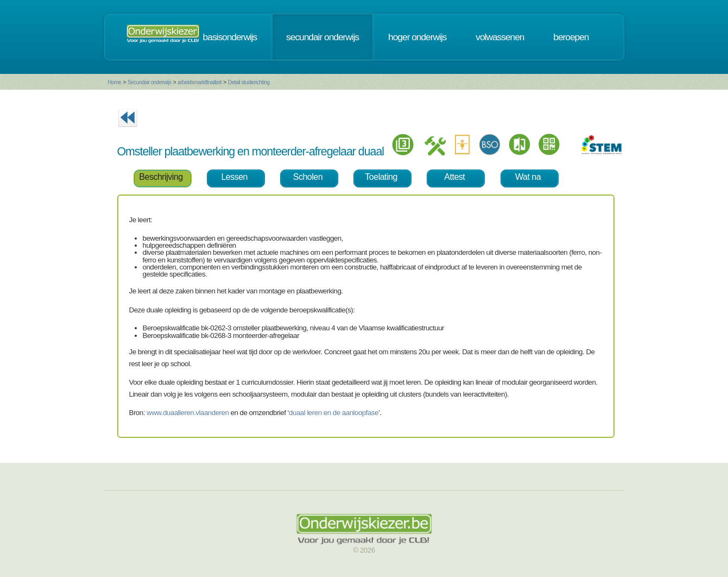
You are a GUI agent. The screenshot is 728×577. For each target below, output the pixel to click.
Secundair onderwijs (150, 82)
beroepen (571, 37)
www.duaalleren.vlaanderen (188, 413)
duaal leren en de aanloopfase (334, 413)
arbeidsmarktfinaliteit (200, 82)
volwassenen (500, 37)
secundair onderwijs (322, 37)
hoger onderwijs (417, 37)
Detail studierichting (249, 82)
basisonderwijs (230, 37)
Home (115, 82)
